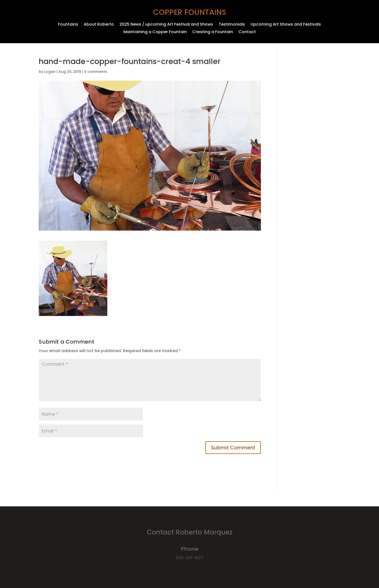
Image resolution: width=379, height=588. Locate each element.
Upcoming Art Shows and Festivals (286, 25)
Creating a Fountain (213, 32)
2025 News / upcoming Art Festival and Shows (166, 25)
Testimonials (232, 25)
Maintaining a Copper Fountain (155, 32)
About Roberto (99, 25)
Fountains (68, 25)
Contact (247, 32)
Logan (50, 72)
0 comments (96, 72)
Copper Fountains (190, 12)
